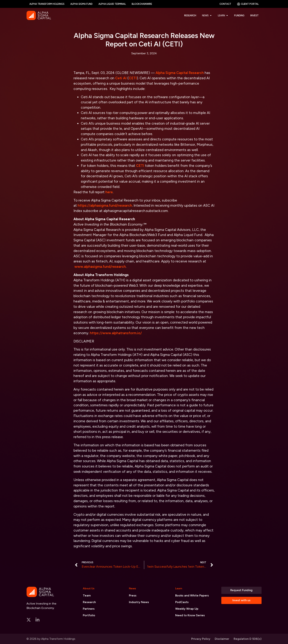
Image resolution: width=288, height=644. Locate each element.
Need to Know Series (190, 615)
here (109, 192)
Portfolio (89, 615)
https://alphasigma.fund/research (105, 205)
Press (133, 595)
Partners (89, 609)
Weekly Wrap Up (187, 609)
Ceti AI (121, 78)
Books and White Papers (192, 595)
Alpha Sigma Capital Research (180, 73)
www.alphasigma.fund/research (100, 267)
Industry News (139, 602)
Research (89, 602)
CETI (133, 78)
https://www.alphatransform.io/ (116, 333)
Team (87, 595)
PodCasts (182, 602)
